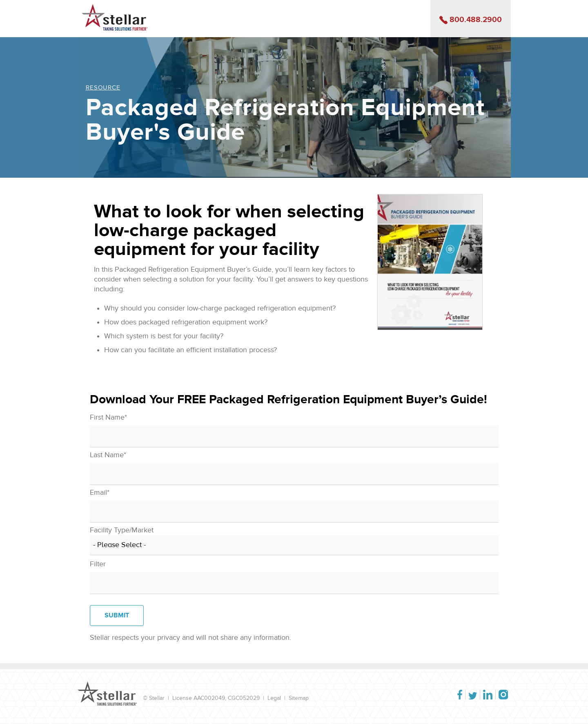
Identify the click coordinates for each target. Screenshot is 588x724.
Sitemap (299, 698)
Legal (274, 698)
